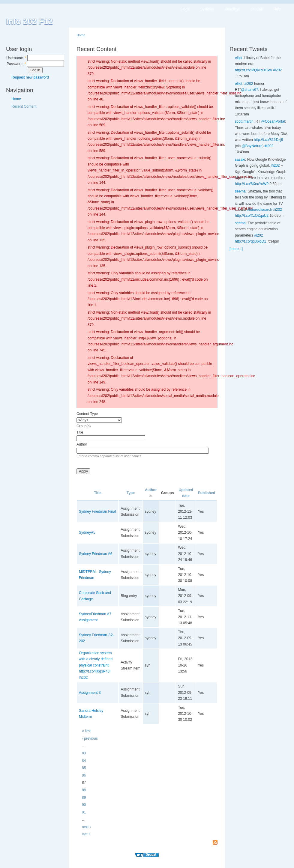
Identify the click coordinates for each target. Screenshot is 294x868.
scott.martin (244, 121)
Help (277, 9)
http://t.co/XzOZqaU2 (252, 216)
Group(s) (84, 426)
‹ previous (90, 738)
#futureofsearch (260, 210)
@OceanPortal (273, 121)
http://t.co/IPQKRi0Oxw (253, 70)
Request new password (30, 77)
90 (84, 805)
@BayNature (252, 146)
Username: (16, 58)
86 (84, 775)
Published (207, 493)
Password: (16, 64)
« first (86, 731)
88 (84, 790)
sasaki (240, 160)
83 (84, 753)
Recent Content (24, 106)
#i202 (277, 70)
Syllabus (207, 9)
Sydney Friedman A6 (96, 554)
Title (80, 432)
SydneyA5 (87, 532)
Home (16, 99)
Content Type (87, 414)
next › (86, 827)
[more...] (236, 249)
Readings (232, 9)
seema (240, 191)
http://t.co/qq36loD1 (250, 241)
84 (84, 761)
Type (131, 493)
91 (84, 812)
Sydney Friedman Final (97, 512)
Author (82, 444)
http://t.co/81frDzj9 (268, 140)
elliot (239, 58)
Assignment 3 (90, 693)
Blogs (185, 9)
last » (86, 834)
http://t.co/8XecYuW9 (252, 184)
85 (84, 768)
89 (84, 798)
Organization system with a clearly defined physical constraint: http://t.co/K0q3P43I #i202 (96, 665)
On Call (256, 9)
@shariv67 (250, 90)
